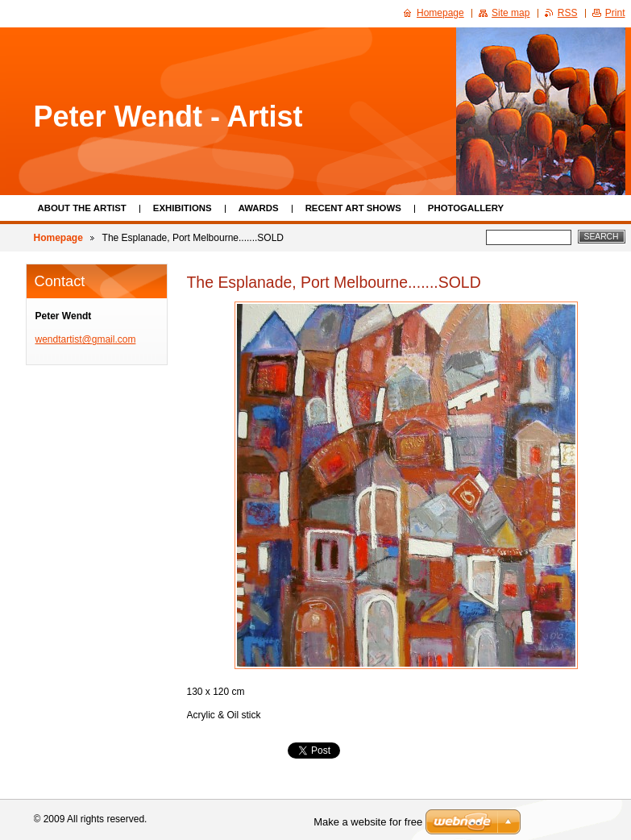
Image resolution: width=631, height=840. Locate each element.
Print (615, 13)
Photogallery (466, 208)
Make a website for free (368, 822)
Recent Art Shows (353, 208)
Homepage (58, 238)
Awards (259, 208)
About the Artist (82, 208)
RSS (568, 13)
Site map (511, 13)
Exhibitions (183, 208)
